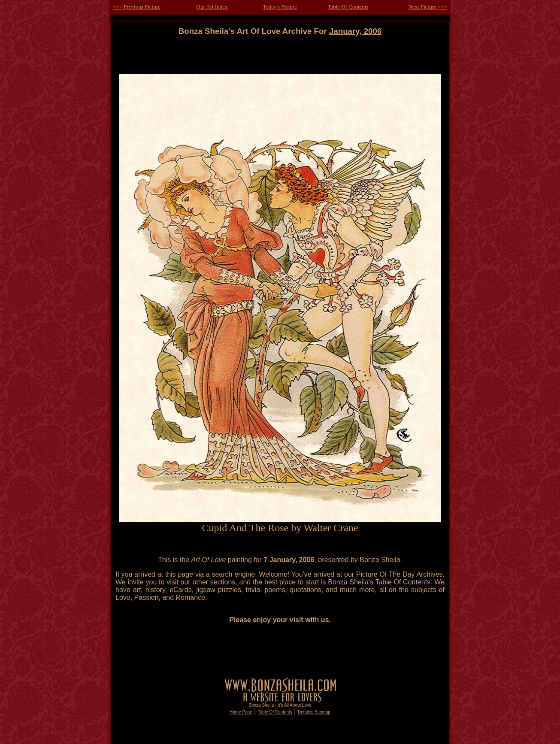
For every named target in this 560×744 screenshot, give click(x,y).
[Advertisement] (280, 55)
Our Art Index (212, 7)
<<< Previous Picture (137, 7)
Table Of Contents (348, 7)
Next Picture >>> (428, 7)
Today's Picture (280, 7)
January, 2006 (355, 31)
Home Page (241, 712)
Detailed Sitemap (314, 712)
